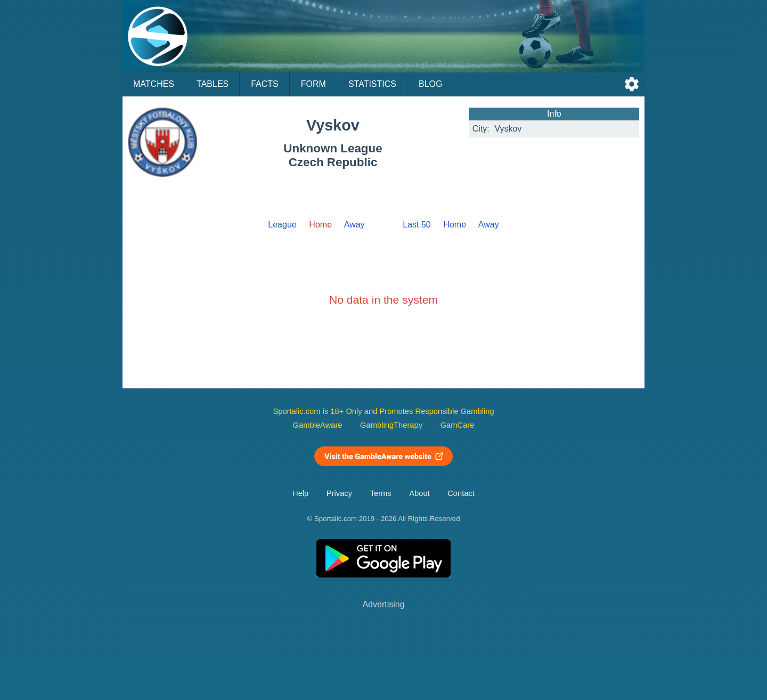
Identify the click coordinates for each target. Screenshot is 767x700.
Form (313, 84)
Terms (381, 493)
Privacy (339, 493)
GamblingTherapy (391, 425)
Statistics (372, 84)
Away (354, 225)
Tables (213, 84)
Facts (265, 84)
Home (455, 225)
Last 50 (417, 225)
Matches (154, 84)
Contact (461, 493)
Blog (430, 84)
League (282, 225)
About (419, 493)
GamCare (458, 425)
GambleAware (318, 425)
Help (300, 493)
